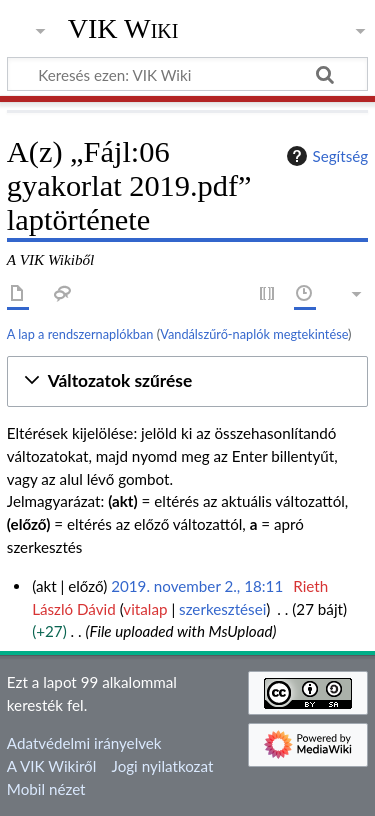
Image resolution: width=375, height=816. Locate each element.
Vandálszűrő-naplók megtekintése (254, 334)
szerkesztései (222, 609)
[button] (187, 381)
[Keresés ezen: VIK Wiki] (187, 74)
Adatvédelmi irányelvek (84, 743)
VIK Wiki (123, 29)
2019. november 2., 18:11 (197, 586)
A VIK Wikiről (51, 766)
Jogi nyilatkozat (163, 766)
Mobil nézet (46, 789)
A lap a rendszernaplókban (80, 334)
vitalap (145, 609)
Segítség (325, 156)
